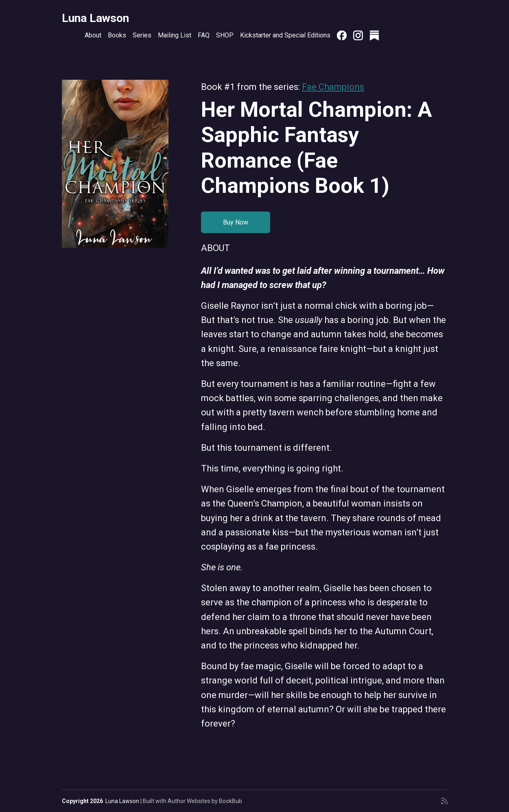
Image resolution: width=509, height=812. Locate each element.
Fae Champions (333, 87)
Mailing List (175, 35)
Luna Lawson (95, 18)
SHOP (225, 35)
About (93, 35)
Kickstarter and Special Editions (285, 35)
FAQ (204, 35)
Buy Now (236, 222)
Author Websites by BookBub (205, 801)
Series (142, 35)
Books (117, 35)
